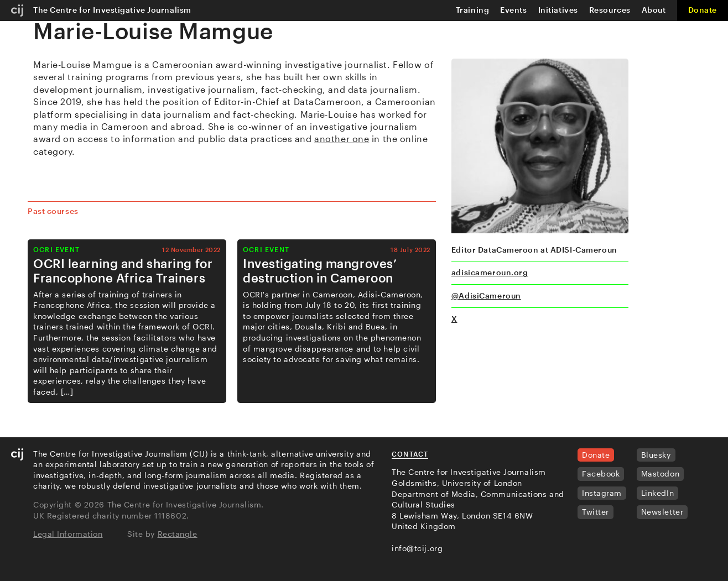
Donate (703, 10)
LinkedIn (657, 493)
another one (342, 138)
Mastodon (660, 473)
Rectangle (178, 534)
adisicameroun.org (490, 272)
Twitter (596, 512)
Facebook (601, 473)
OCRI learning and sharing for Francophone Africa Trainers (123, 270)
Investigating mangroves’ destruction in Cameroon (320, 270)
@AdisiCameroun (486, 295)
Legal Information (68, 534)
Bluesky (656, 455)
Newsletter (662, 512)
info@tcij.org (417, 548)
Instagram (602, 493)
